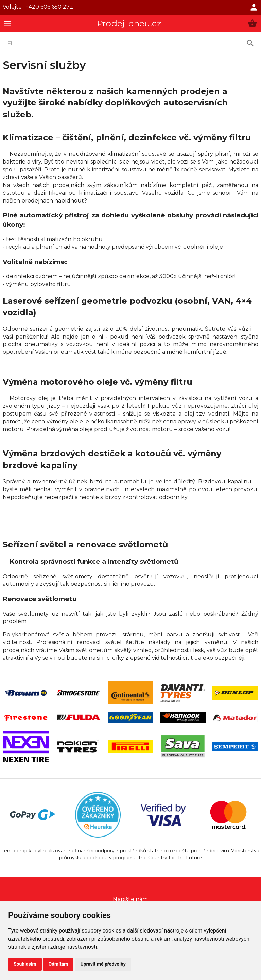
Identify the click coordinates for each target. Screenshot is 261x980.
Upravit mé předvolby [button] (103, 964)
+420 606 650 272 (49, 7)
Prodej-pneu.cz (129, 23)
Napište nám (130, 899)
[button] (252, 23)
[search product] (250, 43)
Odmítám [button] (58, 964)
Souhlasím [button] (25, 964)
